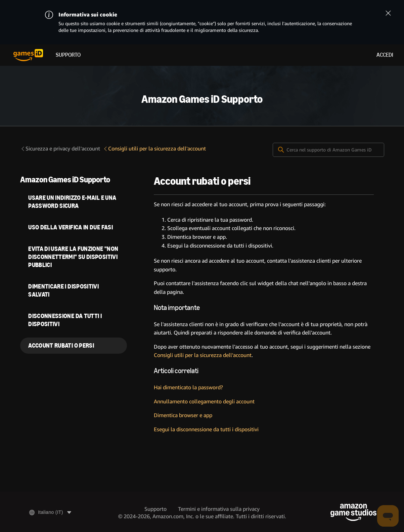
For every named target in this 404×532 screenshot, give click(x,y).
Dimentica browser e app (183, 415)
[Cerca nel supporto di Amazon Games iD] (328, 150)
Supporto (68, 55)
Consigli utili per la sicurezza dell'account (154, 149)
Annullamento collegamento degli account (204, 402)
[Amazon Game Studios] (353, 512)
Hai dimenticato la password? (188, 387)
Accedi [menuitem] (385, 55)
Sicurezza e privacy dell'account (60, 149)
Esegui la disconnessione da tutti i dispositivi (206, 429)
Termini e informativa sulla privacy (219, 509)
